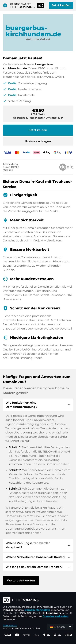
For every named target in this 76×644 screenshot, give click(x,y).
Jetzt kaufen (61, 5)
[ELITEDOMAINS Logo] (38, 600)
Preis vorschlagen (38, 141)
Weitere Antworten (21, 580)
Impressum (10, 625)
